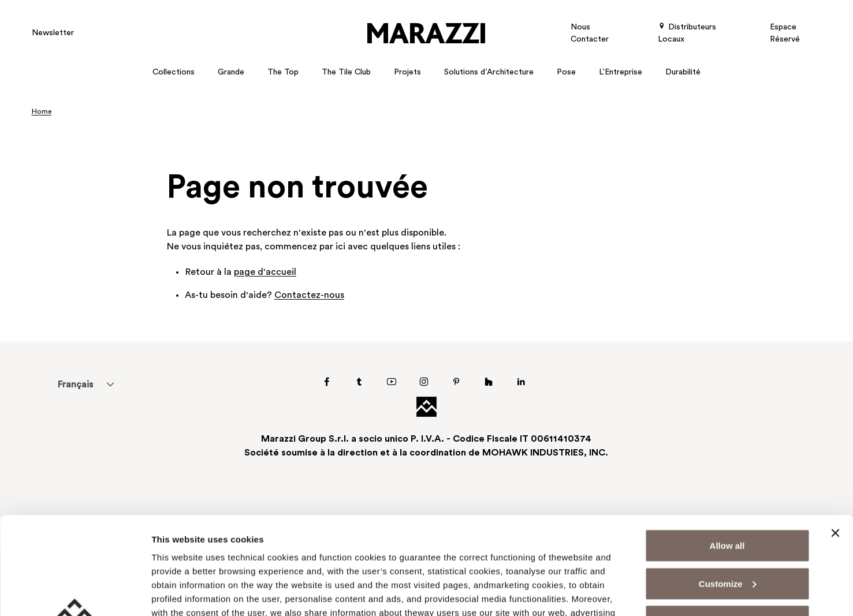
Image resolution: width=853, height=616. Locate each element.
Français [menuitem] (75, 385)
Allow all (727, 454)
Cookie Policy (303, 563)
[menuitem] (75, 384)
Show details (178, 593)
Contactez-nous (309, 296)
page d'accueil (265, 272)
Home (42, 112)
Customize (728, 492)
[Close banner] (835, 442)
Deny (727, 530)
